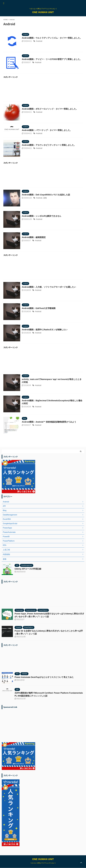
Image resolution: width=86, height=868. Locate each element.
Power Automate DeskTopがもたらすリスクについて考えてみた (44, 677)
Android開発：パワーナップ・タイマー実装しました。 (47, 130)
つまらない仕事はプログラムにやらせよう (43, 863)
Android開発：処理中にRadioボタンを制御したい (45, 330)
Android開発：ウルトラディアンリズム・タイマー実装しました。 (52, 38)
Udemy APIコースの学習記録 (28, 569)
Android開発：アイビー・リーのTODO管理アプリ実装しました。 (52, 59)
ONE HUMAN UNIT (43, 12)
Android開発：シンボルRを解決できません (42, 216)
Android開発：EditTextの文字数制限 (39, 308)
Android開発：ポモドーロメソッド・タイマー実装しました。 (50, 109)
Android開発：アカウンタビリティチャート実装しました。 (49, 145)
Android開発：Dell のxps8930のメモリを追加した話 (46, 195)
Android (39, 41)
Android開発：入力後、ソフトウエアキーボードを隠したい (49, 287)
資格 (45, 198)
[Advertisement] (43, 90)
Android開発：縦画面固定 (34, 237)
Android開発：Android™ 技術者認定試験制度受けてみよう (49, 422)
